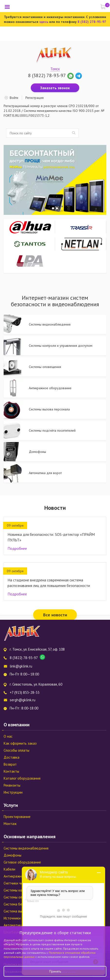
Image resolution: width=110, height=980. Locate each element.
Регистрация (35, 98)
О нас (8, 736)
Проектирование (17, 817)
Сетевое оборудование (22, 862)
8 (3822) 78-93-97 (47, 75)
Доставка (12, 757)
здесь (44, 22)
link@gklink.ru (21, 666)
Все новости (55, 615)
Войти (14, 98)
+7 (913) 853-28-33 (25, 692)
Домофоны (12, 855)
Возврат (10, 764)
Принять (55, 971)
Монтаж (10, 824)
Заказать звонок (55, 88)
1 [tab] (53, 208)
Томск (55, 69)
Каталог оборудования (22, 778)
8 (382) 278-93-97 (92, 22)
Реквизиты (12, 785)
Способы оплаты (16, 750)
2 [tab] (57, 208)
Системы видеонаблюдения (26, 848)
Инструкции (13, 792)
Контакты (11, 771)
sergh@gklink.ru (23, 700)
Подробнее (17, 548)
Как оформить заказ (20, 743)
